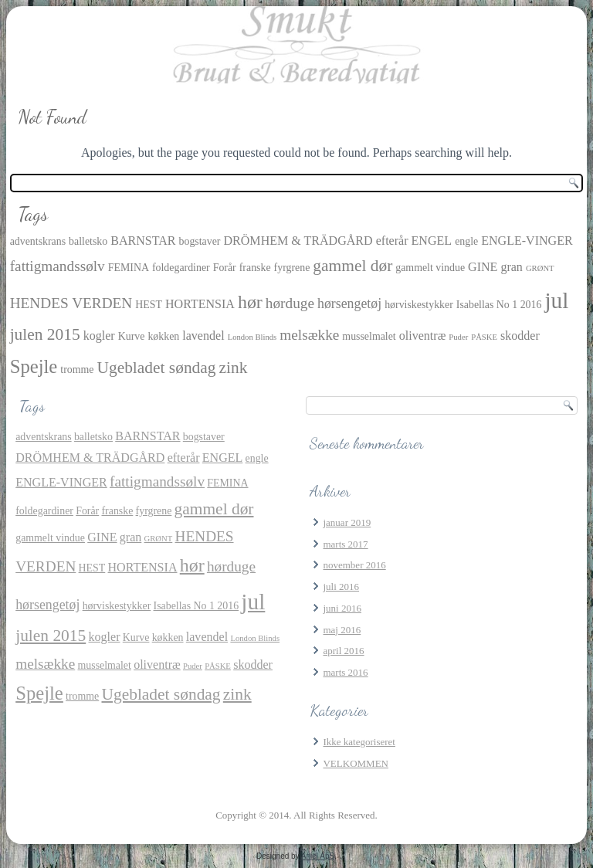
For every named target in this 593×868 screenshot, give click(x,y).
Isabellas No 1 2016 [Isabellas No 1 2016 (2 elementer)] (499, 305)
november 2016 (354, 565)
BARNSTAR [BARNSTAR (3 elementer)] (143, 241)
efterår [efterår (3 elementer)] (392, 241)
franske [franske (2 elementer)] (255, 268)
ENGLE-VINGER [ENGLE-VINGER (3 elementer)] (527, 241)
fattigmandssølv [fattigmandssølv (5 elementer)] (58, 266)
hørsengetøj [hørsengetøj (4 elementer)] (349, 303)
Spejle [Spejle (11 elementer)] (34, 366)
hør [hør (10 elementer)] (250, 302)
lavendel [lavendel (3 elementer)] (203, 336)
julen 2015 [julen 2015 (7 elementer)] (45, 334)
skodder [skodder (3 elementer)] (520, 336)
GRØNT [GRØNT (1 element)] (540, 268)
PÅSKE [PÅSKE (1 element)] (484, 337)
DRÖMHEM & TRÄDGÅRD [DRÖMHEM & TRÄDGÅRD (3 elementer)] (298, 241)
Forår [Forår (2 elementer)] (225, 268)
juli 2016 (341, 587)
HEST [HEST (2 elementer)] (149, 305)
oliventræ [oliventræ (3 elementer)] (423, 336)
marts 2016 (345, 672)
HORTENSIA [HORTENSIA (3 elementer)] (200, 304)
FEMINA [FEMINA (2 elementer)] (129, 268)
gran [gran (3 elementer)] (512, 267)
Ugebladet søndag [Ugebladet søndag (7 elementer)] (156, 368)
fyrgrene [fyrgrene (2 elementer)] (292, 268)
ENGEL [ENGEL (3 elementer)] (432, 241)
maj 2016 (342, 630)
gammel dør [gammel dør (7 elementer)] (352, 266)
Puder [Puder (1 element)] (458, 337)
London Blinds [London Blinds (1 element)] (252, 337)
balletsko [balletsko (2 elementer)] (88, 241)
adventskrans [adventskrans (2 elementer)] (38, 241)
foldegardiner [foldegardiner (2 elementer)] (181, 268)
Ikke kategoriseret (359, 742)
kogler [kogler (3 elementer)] (99, 336)
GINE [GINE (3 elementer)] (483, 267)
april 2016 (343, 651)
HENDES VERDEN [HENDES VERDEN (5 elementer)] (71, 303)
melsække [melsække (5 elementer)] (309, 335)
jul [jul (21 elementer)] (556, 300)
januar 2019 (347, 522)
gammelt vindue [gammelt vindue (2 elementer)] (430, 268)
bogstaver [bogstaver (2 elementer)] (200, 241)
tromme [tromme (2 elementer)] (77, 370)
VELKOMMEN (356, 763)
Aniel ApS (318, 856)
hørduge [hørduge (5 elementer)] (290, 303)
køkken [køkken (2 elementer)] (163, 336)
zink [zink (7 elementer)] (234, 368)
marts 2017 (345, 544)
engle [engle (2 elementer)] (466, 241)
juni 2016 (342, 608)
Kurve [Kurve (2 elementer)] (132, 336)
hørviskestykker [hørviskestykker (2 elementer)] (419, 305)
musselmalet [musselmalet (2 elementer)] (369, 336)
